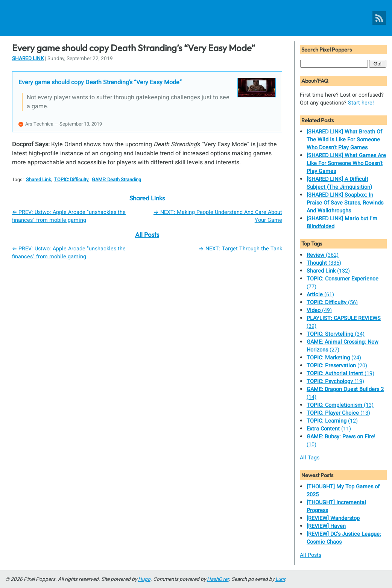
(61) (320, 295)
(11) (329, 429)
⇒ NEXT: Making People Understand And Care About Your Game (218, 216)
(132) (328, 271)
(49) (319, 310)
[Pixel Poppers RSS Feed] (379, 18)
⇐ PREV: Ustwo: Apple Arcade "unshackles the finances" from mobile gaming (69, 216)
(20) (337, 366)
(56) (332, 302)
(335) (324, 263)
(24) (334, 358)
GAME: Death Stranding (116, 180)
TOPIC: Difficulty (71, 180)
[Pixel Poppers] (196, 18)
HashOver (218, 579)
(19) (340, 374)
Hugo (144, 579)
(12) (332, 421)
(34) (336, 334)
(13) (340, 405)
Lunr (280, 579)
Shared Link (28, 59)
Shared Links (147, 198)
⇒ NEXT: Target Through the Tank (240, 249)
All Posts (147, 234)
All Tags (310, 458)
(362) (323, 255)
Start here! (361, 103)
